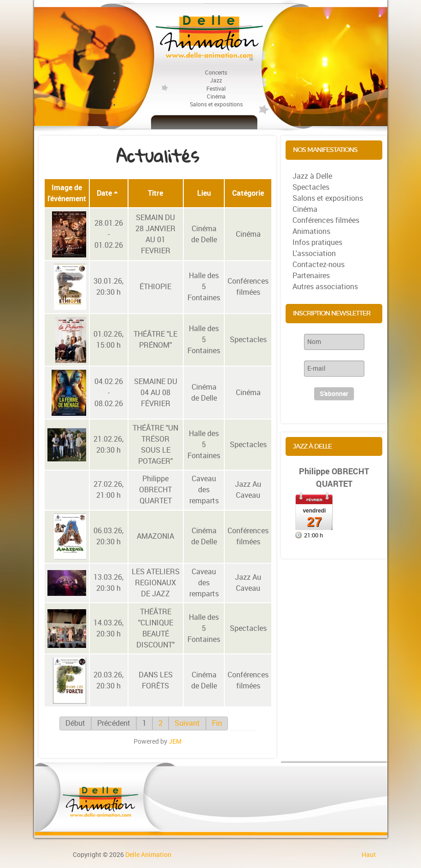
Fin (217, 723)
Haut (369, 855)
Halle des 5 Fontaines (204, 287)
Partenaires (311, 276)
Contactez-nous (319, 265)
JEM (175, 741)
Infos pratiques (317, 242)
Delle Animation (148, 855)
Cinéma (248, 234)
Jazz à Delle (312, 176)
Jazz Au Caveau (248, 490)
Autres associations (325, 287)
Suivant (187, 723)
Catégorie (248, 193)
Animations (311, 231)
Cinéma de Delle (204, 234)
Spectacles (248, 340)
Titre (155, 193)
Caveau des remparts (204, 490)
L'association (314, 253)
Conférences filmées (248, 287)
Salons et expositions (328, 198)
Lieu (204, 193)
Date (108, 193)
